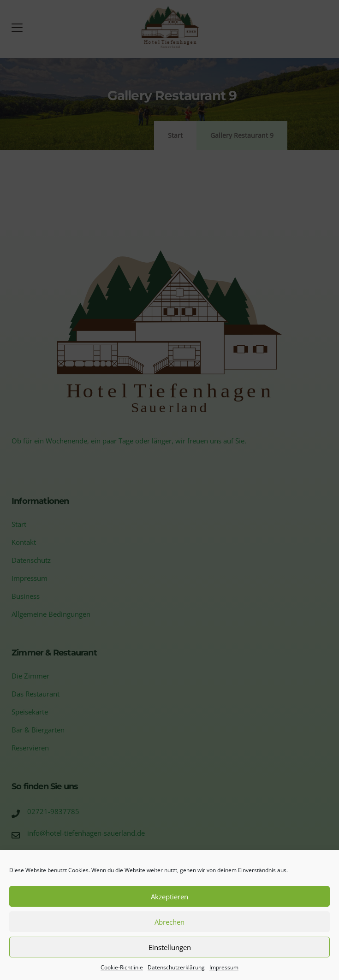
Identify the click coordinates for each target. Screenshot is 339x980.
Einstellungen (170, 947)
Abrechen (169, 922)
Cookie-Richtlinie (122, 967)
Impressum (224, 967)
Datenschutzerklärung (176, 967)
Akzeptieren (169, 897)
